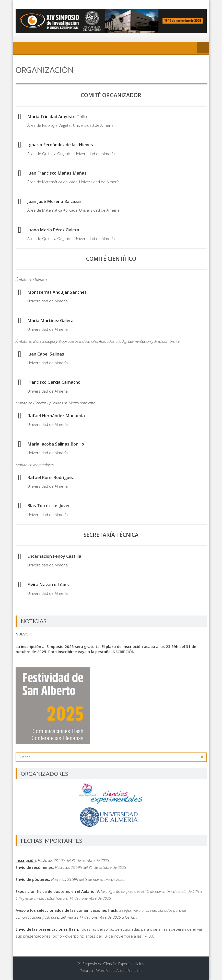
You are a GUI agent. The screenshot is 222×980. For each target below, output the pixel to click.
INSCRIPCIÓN (123, 652)
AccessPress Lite (130, 970)
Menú (203, 48)
